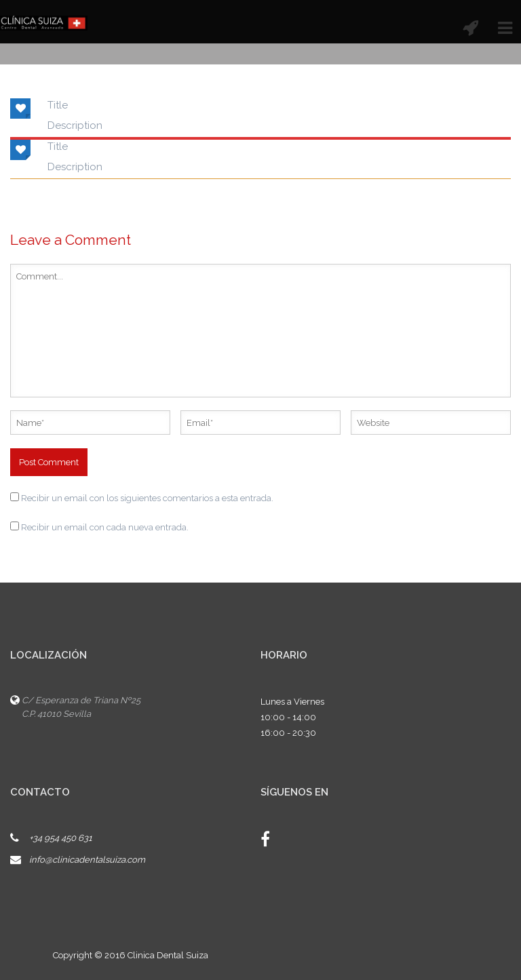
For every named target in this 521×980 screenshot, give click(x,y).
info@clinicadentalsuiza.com (87, 860)
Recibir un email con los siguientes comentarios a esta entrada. (147, 498)
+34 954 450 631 (61, 838)
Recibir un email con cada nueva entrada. (105, 527)
